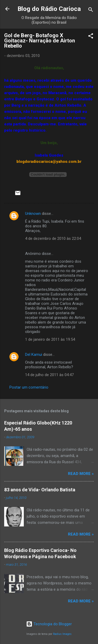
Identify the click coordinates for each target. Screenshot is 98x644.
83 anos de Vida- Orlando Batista (40, 490)
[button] (91, 37)
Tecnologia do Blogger (49, 624)
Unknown (33, 214)
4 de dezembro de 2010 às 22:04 (53, 239)
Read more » (81, 474)
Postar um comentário (29, 387)
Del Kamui (34, 355)
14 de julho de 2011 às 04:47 (49, 375)
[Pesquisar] (91, 11)
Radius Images (62, 634)
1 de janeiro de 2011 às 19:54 (50, 339)
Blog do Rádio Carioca (49, 9)
